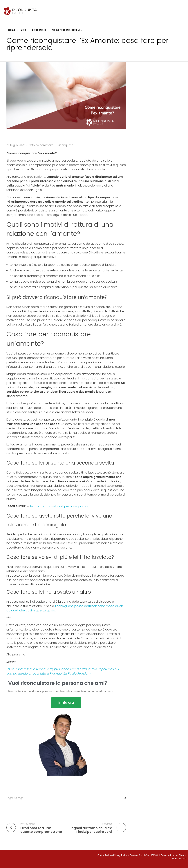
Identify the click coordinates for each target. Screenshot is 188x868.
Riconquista (39, 30)
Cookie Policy (104, 855)
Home (12, 30)
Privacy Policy (120, 855)
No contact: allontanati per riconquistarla (60, 506)
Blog (24, 30)
